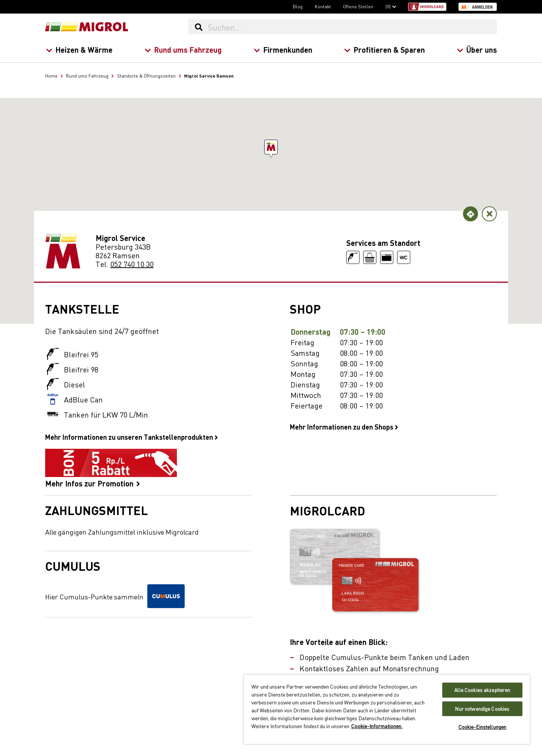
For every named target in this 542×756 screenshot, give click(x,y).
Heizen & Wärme (79, 50)
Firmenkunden (283, 50)
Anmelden (482, 7)
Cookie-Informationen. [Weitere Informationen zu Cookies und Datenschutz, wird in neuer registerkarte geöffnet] (377, 726)
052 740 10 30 (132, 264)
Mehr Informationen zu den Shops (344, 427)
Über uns (477, 50)
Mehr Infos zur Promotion (111, 468)
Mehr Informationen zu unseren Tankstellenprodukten (132, 437)
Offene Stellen (358, 6)
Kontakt (323, 6)
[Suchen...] (352, 27)
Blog (298, 6)
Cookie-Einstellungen (483, 727)
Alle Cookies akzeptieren (482, 690)
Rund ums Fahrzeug (183, 50)
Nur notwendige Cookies (482, 709)
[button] (271, 147)
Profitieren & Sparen (384, 50)
